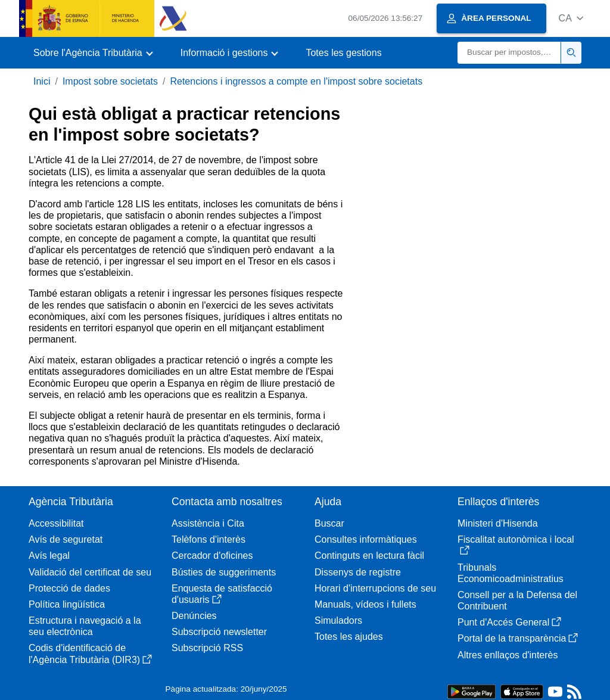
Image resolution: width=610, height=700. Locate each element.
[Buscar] (509, 53)
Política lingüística (67, 604)
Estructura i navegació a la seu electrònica (85, 626)
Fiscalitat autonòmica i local (516, 545)
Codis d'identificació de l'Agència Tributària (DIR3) (90, 654)
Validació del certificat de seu (90, 572)
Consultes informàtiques (366, 539)
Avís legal (49, 556)
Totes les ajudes (349, 637)
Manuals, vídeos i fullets (365, 604)
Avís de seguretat (66, 539)
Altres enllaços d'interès (508, 655)
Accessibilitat (56, 523)
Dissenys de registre (358, 572)
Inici (42, 81)
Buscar (329, 523)
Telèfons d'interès (208, 539)
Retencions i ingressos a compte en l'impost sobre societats (296, 81)
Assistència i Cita (208, 523)
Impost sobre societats (110, 81)
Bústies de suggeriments (224, 572)
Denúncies (194, 616)
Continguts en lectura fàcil (369, 556)
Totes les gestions (343, 53)
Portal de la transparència (518, 638)
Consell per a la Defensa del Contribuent (517, 601)
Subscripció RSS (207, 648)
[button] (571, 18)
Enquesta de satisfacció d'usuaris (222, 594)
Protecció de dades (69, 588)
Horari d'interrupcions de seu (375, 588)
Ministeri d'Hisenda (498, 523)
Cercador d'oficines (212, 556)
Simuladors (338, 620)
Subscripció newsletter (219, 632)
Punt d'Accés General (509, 622)
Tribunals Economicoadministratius (511, 573)
